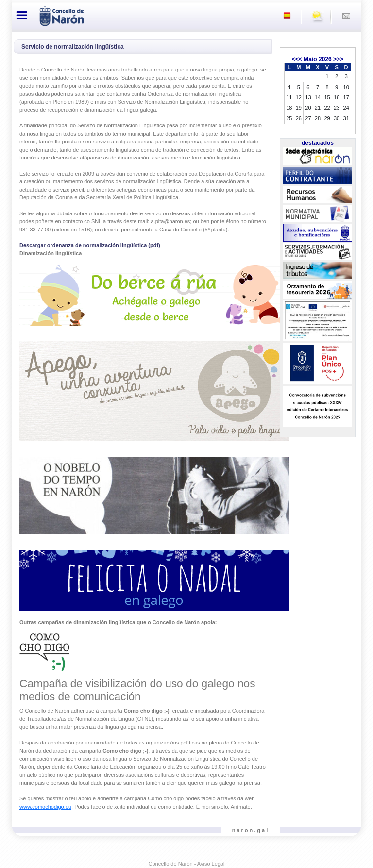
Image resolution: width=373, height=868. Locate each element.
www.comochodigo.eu (45, 807)
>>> (338, 59)
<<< (297, 59)
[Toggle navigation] (22, 15)
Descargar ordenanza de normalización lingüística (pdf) (90, 245)
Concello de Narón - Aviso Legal (187, 864)
